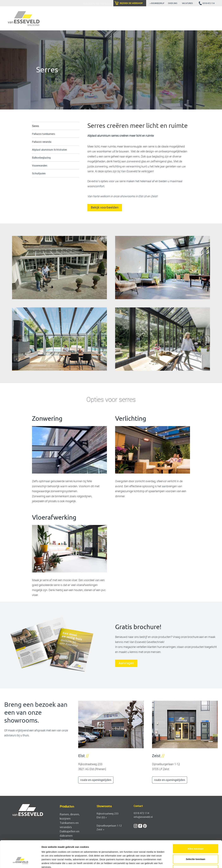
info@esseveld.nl (143, 817)
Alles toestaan (196, 826)
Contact (138, 806)
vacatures (188, 3)
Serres (35, 126)
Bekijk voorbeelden (105, 208)
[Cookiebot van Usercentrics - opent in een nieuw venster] (21, 862)
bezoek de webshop (131, 3)
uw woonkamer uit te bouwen (111, 151)
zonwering (101, 166)
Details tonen (171, 862)
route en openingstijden (96, 780)
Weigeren (195, 847)
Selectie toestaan (196, 837)
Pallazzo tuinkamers (43, 134)
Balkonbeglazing (41, 158)
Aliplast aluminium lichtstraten (49, 150)
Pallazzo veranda (42, 142)
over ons (173, 3)
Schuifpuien (39, 173)
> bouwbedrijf (157, 3)
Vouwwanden (40, 165)
